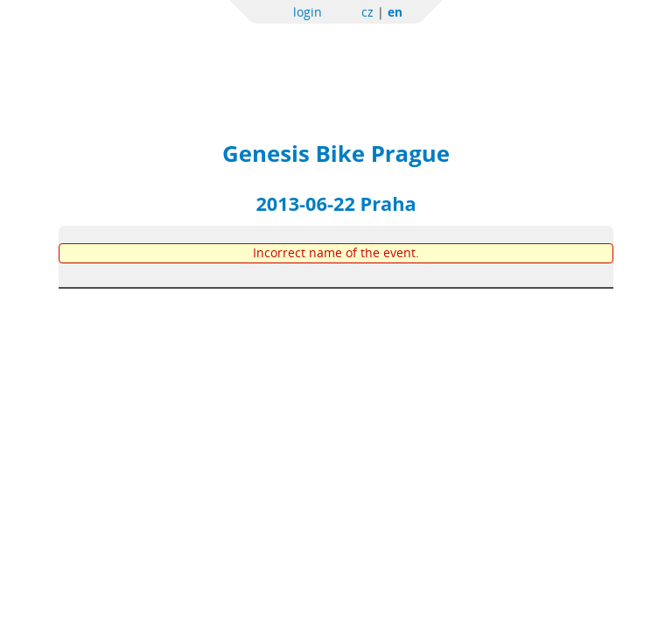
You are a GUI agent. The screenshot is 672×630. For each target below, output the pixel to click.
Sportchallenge (212, 55)
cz (367, 12)
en (395, 12)
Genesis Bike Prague (336, 153)
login (308, 12)
